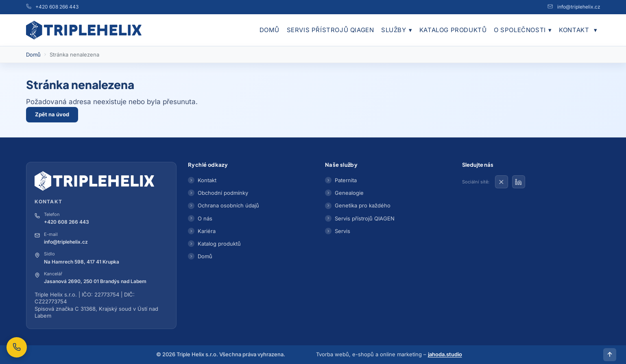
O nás (205, 218)
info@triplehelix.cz (579, 7)
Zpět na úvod (52, 114)
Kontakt (574, 30)
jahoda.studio (445, 354)
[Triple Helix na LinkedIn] (519, 182)
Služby (397, 30)
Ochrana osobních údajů (228, 205)
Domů (269, 30)
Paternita (346, 180)
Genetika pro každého (363, 205)
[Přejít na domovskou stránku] (84, 30)
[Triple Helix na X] (502, 182)
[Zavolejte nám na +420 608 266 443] (17, 347)
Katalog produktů (453, 30)
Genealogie (349, 193)
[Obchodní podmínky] (596, 30)
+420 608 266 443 (57, 7)
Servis (342, 231)
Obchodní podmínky (223, 193)
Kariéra (207, 231)
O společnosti (523, 30)
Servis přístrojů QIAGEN (330, 30)
